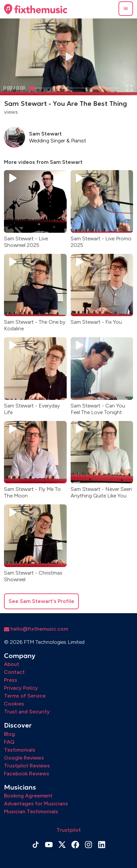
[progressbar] (14, 88)
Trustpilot (69, 830)
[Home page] (36, 9)
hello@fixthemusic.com (36, 629)
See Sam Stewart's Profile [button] (41, 601)
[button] (126, 9)
